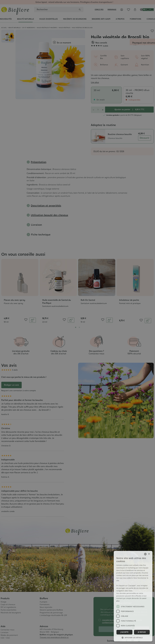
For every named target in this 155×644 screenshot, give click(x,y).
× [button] (149, 554)
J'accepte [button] (124, 632)
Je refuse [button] (142, 632)
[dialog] (77, 322)
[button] (133, 638)
